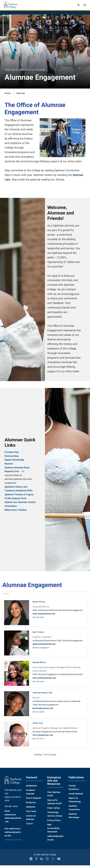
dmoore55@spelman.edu (44, 680)
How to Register (34, 801)
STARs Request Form (15, 501)
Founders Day (12, 455)
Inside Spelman (76, 796)
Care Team (31, 814)
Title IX (29, 826)
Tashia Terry (38, 726)
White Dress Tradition (16, 512)
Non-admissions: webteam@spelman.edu (13, 835)
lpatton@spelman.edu (43, 711)
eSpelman (31, 809)
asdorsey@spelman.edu (44, 616)
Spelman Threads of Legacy (19, 497)
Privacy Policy (54, 823)
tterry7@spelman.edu (43, 738)
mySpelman (31, 788)
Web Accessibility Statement (53, 831)
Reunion (9, 466)
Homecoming (12, 459)
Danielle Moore (39, 665)
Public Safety (54, 810)
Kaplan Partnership (14, 462)
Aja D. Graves (38, 635)
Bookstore (31, 805)
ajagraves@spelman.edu (44, 647)
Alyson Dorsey (39, 604)
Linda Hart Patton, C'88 (42, 695)
